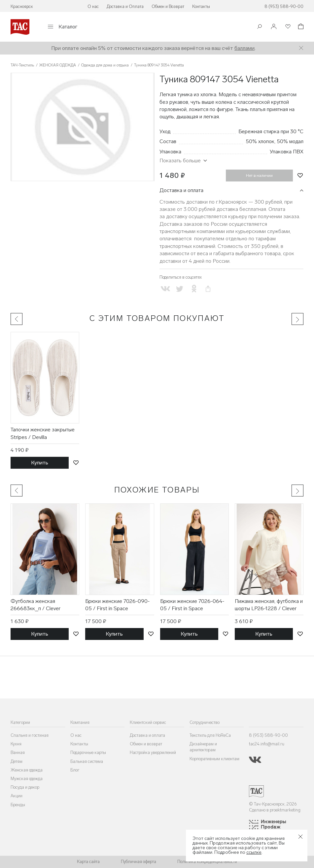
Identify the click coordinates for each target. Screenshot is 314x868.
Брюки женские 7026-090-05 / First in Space (117, 605)
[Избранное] (287, 27)
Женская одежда (27, 770)
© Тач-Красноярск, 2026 (273, 804)
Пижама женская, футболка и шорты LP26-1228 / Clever (269, 605)
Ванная (18, 752)
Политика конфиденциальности (207, 862)
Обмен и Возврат (168, 6)
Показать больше (180, 160)
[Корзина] (300, 27)
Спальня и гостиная (30, 735)
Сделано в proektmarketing (275, 810)
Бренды (18, 805)
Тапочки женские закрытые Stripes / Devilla (43, 433)
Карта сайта (88, 862)
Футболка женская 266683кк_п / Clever (35, 605)
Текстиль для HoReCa (210, 735)
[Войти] (274, 27)
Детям (17, 761)
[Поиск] (260, 27)
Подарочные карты (88, 752)
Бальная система (87, 761)
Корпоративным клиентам (214, 759)
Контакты (201, 6)
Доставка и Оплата (125, 6)
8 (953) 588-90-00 (284, 6)
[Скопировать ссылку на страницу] (208, 289)
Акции (17, 796)
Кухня (16, 744)
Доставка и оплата (181, 190)
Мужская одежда (27, 779)
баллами (244, 48)
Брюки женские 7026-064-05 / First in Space (192, 605)
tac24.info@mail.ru (267, 744)
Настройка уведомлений (153, 752)
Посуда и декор (25, 787)
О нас (93, 6)
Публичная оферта (139, 862)
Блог (75, 770)
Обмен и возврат (146, 744)
